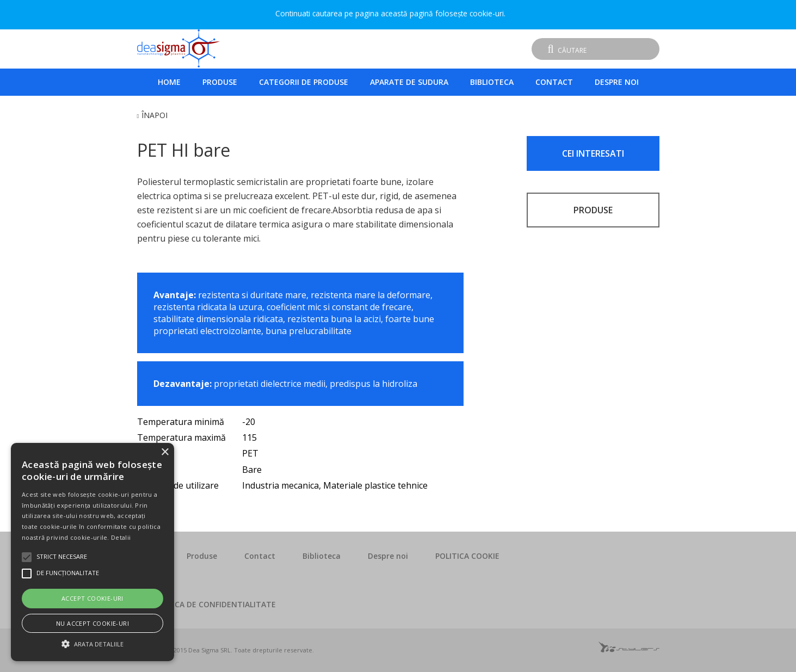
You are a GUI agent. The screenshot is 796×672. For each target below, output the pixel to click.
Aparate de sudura (409, 82)
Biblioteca (492, 82)
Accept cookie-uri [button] (92, 598)
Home (169, 82)
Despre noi (617, 82)
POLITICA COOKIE (467, 556)
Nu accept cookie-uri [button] (92, 623)
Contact (554, 82)
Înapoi (155, 115)
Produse (220, 82)
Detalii (121, 537)
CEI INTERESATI (593, 153)
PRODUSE (593, 210)
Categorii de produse (304, 82)
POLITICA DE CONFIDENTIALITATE (213, 604)
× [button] (165, 452)
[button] (92, 643)
